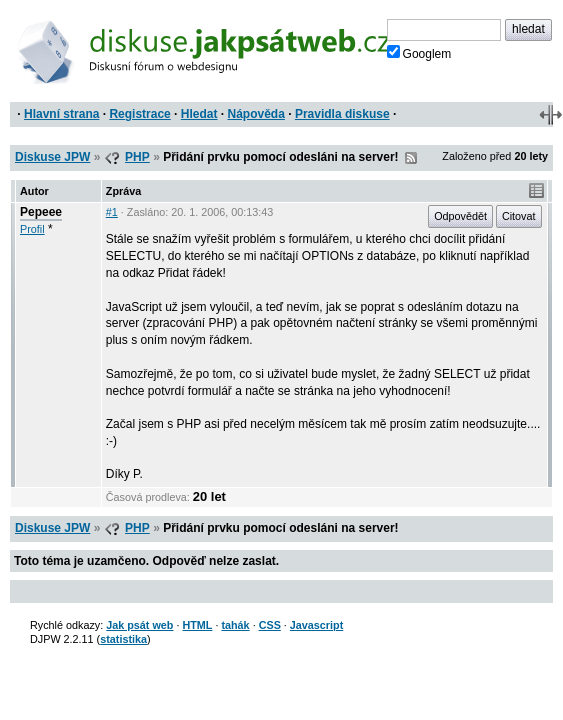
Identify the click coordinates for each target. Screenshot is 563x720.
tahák (235, 625)
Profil (32, 229)
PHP (137, 157)
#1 (112, 212)
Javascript (316, 625)
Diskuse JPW (52, 157)
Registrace (139, 114)
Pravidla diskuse (342, 114)
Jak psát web (139, 625)
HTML (197, 625)
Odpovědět (460, 216)
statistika (123, 639)
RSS (411, 158)
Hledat (199, 114)
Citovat (519, 216)
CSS (270, 625)
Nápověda (256, 114)
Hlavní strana (61, 114)
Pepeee (41, 212)
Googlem (419, 53)
